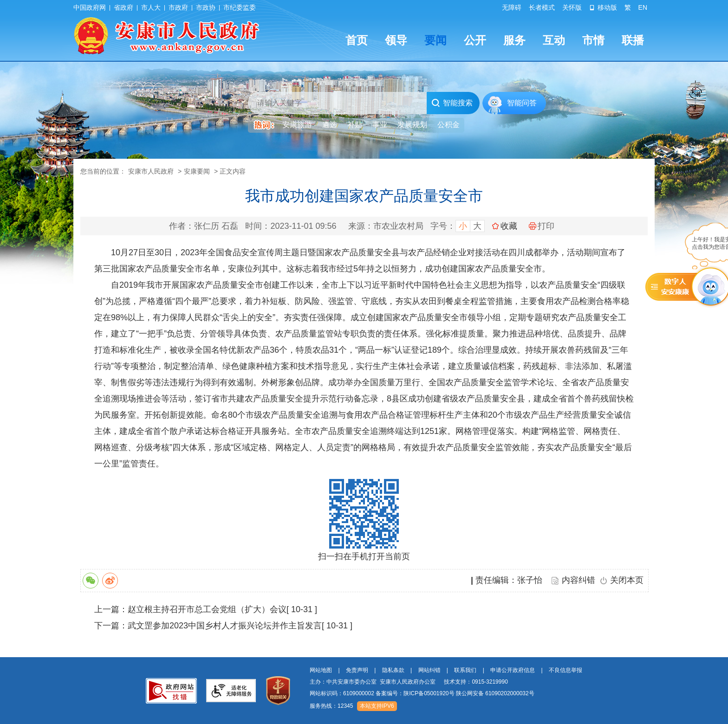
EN (643, 7)
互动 (554, 40)
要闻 (435, 40)
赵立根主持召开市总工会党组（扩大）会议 (207, 609)
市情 (593, 40)
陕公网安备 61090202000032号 (495, 693)
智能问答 (522, 103)
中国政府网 (90, 7)
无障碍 (512, 7)
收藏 (509, 226)
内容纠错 (578, 580)
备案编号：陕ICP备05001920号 (415, 693)
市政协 (206, 7)
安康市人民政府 (151, 171)
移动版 (603, 7)
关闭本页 (627, 580)
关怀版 (572, 7)
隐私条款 (393, 670)
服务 (514, 40)
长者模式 (542, 7)
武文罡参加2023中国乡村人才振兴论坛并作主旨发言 (225, 626)
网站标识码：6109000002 (422, 693)
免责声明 (357, 670)
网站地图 (321, 670)
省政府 (123, 7)
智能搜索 (452, 103)
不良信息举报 (565, 670)
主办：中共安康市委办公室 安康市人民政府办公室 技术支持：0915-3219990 (409, 682)
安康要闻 (197, 171)
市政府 (178, 7)
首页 (357, 40)
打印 (542, 226)
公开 (475, 40)
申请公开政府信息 (513, 670)
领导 (396, 40)
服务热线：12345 (331, 706)
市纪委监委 (240, 7)
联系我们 (465, 670)
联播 (633, 40)
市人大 (151, 7)
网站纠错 (429, 670)
